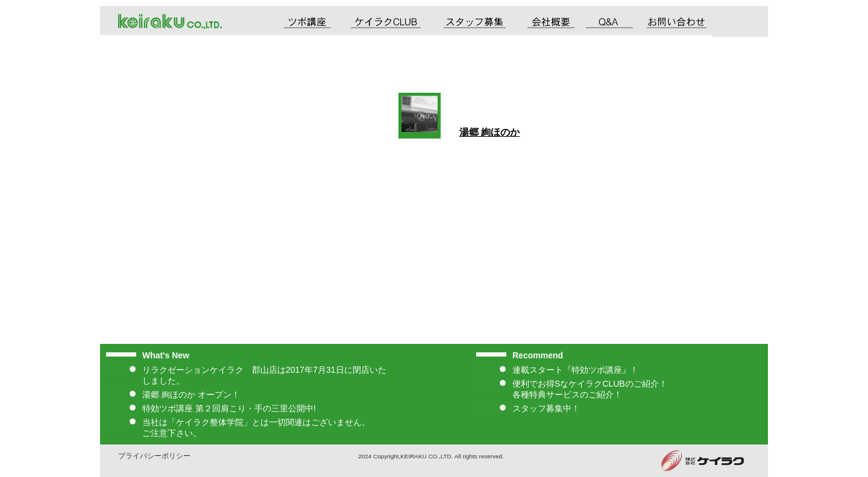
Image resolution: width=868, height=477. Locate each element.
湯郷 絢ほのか (489, 132)
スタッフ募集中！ (546, 408)
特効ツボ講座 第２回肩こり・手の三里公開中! (229, 408)
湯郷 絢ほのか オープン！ (191, 394)
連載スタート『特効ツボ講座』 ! (574, 370)
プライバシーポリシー (154, 456)
